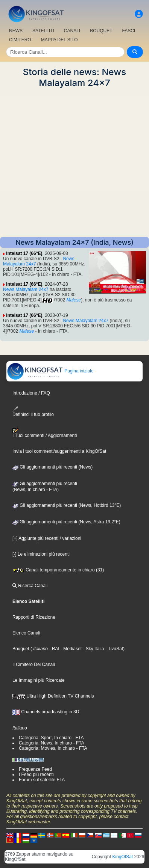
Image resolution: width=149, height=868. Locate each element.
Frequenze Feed (35, 769)
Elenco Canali (26, 633)
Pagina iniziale (50, 371)
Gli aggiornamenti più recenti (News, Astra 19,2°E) (66, 522)
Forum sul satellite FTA (42, 780)
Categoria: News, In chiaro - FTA (52, 743)
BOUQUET (101, 31)
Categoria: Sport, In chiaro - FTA (51, 738)
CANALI (72, 31)
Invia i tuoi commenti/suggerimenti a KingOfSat (59, 451)
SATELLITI (43, 31)
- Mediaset (71, 649)
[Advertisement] (74, 163)
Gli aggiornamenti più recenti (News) (52, 467)
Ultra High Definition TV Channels (53, 696)
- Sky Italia (93, 649)
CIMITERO (20, 40)
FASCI (129, 31)
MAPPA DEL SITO (59, 40)
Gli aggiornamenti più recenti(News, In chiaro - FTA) (45, 487)
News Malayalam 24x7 (26, 289)
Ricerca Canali (30, 586)
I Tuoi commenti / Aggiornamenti (45, 433)
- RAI (54, 649)
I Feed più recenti (36, 775)
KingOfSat (122, 857)
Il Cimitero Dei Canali (34, 665)
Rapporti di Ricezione (34, 617)
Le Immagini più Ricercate (39, 680)
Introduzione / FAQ (31, 393)
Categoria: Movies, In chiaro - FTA (53, 748)
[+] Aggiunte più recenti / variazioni (47, 538)
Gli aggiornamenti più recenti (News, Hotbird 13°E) (67, 505)
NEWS (16, 31)
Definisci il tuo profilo (33, 412)
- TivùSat (113, 649)
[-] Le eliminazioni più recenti (41, 554)
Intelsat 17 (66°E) (24, 253)
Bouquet (21, 649)
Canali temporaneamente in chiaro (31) (58, 570)
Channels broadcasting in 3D (46, 712)
